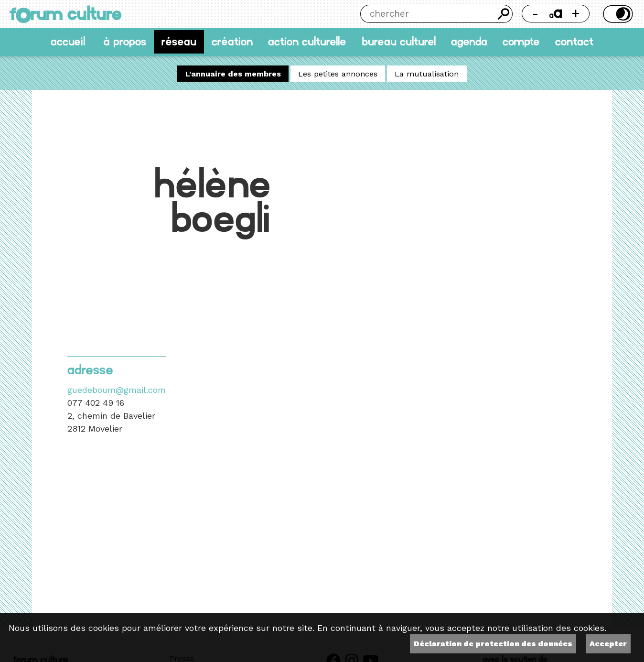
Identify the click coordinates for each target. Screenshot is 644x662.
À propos (125, 42)
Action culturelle (307, 42)
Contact (574, 42)
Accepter (608, 644)
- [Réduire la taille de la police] (535, 13)
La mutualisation (427, 74)
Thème (617, 14)
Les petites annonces (338, 74)
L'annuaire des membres (233, 74)
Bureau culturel (399, 42)
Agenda (469, 42)
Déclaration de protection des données (493, 644)
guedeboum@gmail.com (117, 390)
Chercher (504, 14)
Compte (521, 42)
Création (232, 42)
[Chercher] (428, 14)
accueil (68, 42)
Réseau (179, 42)
